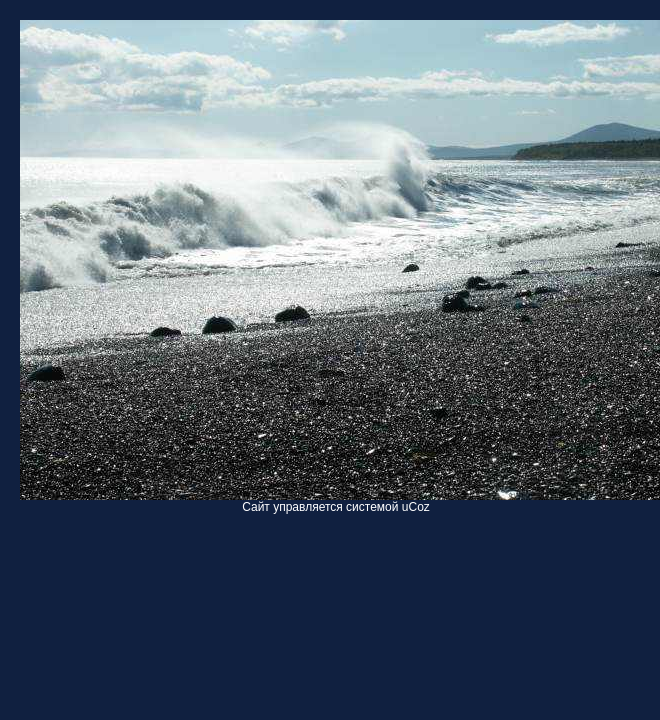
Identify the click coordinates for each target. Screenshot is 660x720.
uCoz (416, 507)
